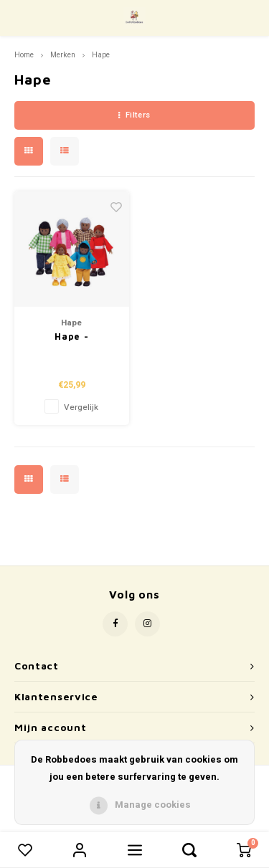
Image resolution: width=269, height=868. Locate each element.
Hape (101, 55)
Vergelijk (81, 407)
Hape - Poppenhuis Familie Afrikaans (71, 337)
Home (24, 55)
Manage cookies (153, 805)
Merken (63, 55)
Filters (134, 115)
